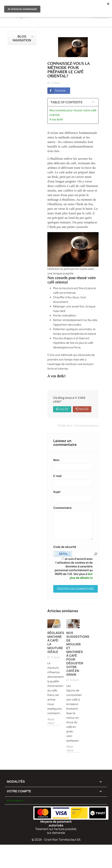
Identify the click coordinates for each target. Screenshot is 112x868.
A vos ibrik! (57, 119)
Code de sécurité (65, 547)
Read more (51, 721)
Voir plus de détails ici (81, 576)
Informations (15, 800)
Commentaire (62, 508)
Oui (62, 409)
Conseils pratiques (86, 425)
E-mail (57, 476)
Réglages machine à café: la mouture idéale (54, 642)
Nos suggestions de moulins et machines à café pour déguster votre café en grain (73, 654)
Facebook (56, 91)
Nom (56, 460)
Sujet (57, 492)
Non (82, 409)
